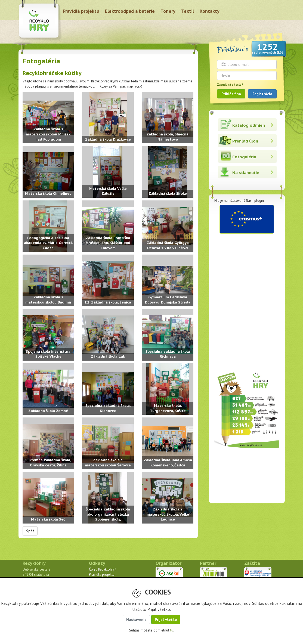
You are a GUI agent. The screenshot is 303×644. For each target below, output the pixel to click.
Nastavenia (136, 620)
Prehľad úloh (245, 141)
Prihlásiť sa (231, 94)
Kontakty (210, 11)
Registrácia (262, 94)
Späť (30, 531)
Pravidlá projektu (81, 11)
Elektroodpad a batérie (130, 11)
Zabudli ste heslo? (230, 85)
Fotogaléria (244, 157)
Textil (188, 11)
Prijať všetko (166, 620)
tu (172, 630)
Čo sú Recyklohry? (102, 569)
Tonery (168, 11)
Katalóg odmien (249, 125)
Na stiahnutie (246, 173)
